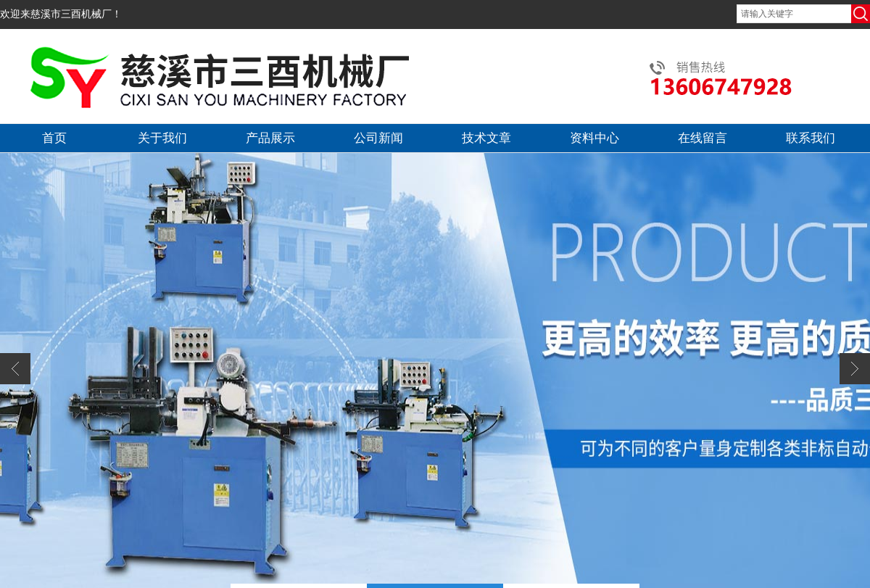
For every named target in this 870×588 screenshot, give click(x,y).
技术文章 (486, 138)
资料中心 (594, 138)
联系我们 (811, 138)
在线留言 (703, 138)
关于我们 (162, 138)
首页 (54, 138)
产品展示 (270, 138)
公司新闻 (378, 138)
